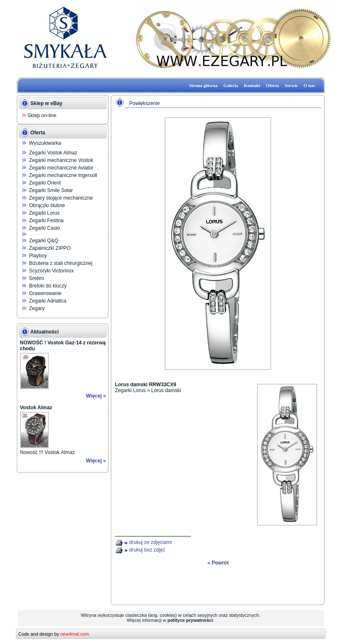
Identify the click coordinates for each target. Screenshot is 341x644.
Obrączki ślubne (47, 205)
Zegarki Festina (47, 221)
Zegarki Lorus (45, 213)
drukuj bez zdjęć (147, 550)
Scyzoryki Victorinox (52, 271)
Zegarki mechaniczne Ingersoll (63, 175)
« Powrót (218, 563)
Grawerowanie (45, 293)
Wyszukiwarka (45, 143)
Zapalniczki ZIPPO (50, 248)
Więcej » (96, 396)
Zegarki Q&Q (44, 241)
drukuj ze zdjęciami (150, 542)
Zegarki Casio (45, 228)
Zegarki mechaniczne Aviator (61, 168)
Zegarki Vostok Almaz (53, 153)
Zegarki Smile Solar (51, 190)
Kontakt (252, 85)
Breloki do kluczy (48, 286)
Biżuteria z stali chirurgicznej (61, 263)
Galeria (230, 85)
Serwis (291, 85)
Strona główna (204, 85)
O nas (309, 85)
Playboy (38, 256)
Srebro (37, 278)
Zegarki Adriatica (48, 301)
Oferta (272, 85)
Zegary (37, 308)
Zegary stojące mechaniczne (61, 198)
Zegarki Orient (45, 183)
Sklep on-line (42, 115)
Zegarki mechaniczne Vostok (61, 160)
